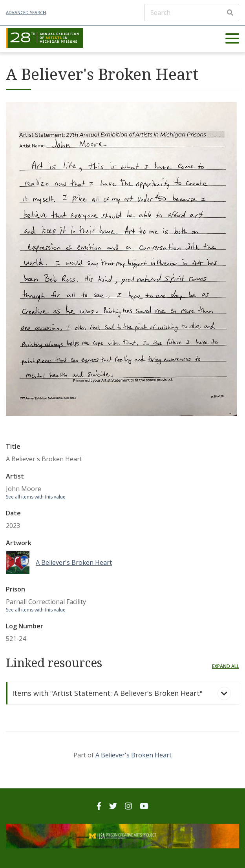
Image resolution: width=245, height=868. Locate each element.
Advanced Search (26, 12)
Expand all (226, 666)
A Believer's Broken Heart (133, 755)
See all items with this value (36, 497)
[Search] (192, 13)
